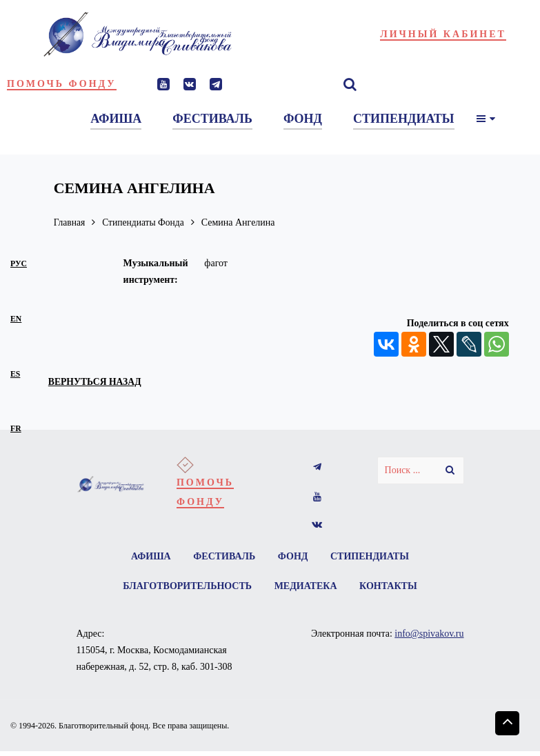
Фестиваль (224, 556)
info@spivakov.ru (429, 634)
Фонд (293, 556)
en (16, 319)
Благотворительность (187, 587)
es (15, 374)
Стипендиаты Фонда (146, 222)
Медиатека (306, 587)
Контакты (389, 587)
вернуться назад (96, 381)
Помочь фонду (62, 84)
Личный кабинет (443, 34)
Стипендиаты (370, 556)
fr (16, 429)
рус (19, 264)
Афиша (150, 556)
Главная (70, 222)
